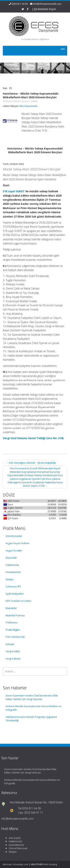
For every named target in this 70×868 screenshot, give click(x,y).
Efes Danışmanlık (28, 106)
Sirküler (10, 644)
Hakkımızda (12, 565)
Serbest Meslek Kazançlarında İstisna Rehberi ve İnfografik (34, 708)
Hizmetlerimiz (13, 572)
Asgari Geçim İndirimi (17, 543)
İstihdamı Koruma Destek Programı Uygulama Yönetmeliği (31, 719)
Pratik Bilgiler (13, 630)
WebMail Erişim (45, 9)
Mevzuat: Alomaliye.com (16, 864)
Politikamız (12, 622)
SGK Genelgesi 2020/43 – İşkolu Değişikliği (31, 463)
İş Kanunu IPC (13, 586)
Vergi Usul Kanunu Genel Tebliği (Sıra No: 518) (33, 438)
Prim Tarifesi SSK (15, 637)
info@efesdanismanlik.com (47, 4)
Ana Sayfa (13, 838)
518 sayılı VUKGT (14, 191)
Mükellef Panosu (15, 615)
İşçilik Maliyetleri (15, 594)
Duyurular (11, 558)
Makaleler (11, 608)
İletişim (10, 579)
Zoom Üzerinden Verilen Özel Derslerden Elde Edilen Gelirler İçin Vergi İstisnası (32, 697)
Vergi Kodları (13, 651)
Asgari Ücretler (14, 551)
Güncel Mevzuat (16, 848)
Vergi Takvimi (13, 659)
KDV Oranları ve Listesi (18, 601)
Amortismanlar (14, 536)
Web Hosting (50, 864)
